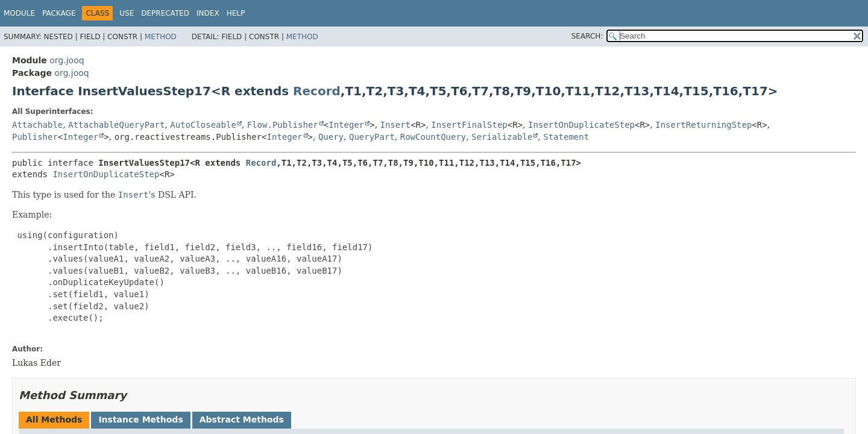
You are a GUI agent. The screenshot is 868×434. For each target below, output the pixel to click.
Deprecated (165, 13)
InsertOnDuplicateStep (581, 125)
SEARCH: (587, 36)
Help (236, 13)
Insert (396, 125)
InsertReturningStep (703, 125)
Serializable (502, 137)
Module (19, 13)
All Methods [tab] (54, 420)
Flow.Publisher (283, 125)
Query (331, 137)
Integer (346, 125)
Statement (566, 137)
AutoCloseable (203, 125)
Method (161, 37)
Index (208, 13)
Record (317, 91)
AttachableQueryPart (116, 125)
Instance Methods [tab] (140, 420)
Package (59, 13)
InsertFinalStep (469, 125)
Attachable (37, 125)
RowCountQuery (433, 137)
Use (127, 13)
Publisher (35, 137)
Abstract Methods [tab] (242, 420)
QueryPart (372, 137)
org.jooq (67, 60)
